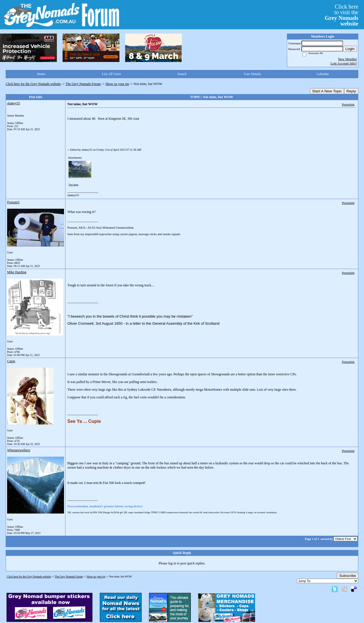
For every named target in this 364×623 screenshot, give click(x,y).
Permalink (348, 104)
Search (182, 74)
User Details (253, 74)
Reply (351, 91)
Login (350, 49)
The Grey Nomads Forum (83, 84)
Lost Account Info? (344, 63)
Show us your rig (117, 84)
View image (74, 185)
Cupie (11, 361)
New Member (348, 59)
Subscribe (348, 576)
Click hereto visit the (342, 15)
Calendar (323, 74)
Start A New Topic (327, 91)
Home (41, 74)
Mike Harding (17, 272)
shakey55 (14, 103)
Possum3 (13, 202)
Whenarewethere (19, 450)
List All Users (112, 74)
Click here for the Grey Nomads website (33, 84)
